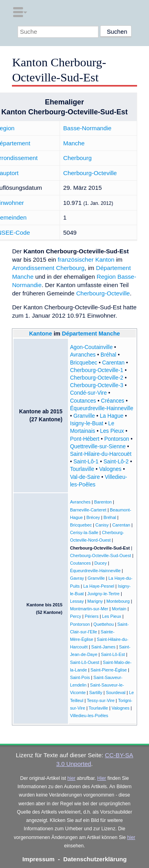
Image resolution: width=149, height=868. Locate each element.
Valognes (110, 469)
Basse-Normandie (87, 128)
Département (79, 334)
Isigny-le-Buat (87, 423)
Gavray (77, 578)
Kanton (105, 259)
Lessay (77, 601)
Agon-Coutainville (91, 347)
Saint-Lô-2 (116, 462)
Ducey (101, 563)
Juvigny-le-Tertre (104, 594)
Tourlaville (82, 469)
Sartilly (96, 692)
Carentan (113, 363)
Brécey (93, 517)
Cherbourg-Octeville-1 (97, 370)
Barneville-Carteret (88, 510)
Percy (75, 616)
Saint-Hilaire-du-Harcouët (101, 454)
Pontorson (116, 439)
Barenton (103, 502)
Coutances (83, 401)
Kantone (41, 334)
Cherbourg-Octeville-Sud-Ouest (101, 556)
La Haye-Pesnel (99, 586)
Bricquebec (84, 363)
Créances (113, 401)
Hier (102, 778)
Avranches (83, 355)
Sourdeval (115, 692)
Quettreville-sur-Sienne (98, 447)
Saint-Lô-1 (86, 462)
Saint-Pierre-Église (109, 670)
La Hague (111, 416)
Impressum (38, 859)
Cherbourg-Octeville (90, 173)
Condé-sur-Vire (88, 393)
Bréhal (108, 355)
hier (72, 778)
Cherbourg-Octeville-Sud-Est (100, 548)
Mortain (119, 609)
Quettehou (104, 624)
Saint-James (104, 647)
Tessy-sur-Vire (101, 700)
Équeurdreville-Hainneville (102, 408)
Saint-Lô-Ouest (85, 662)
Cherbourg (77, 158)
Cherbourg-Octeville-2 (97, 378)
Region (106, 277)
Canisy (102, 525)
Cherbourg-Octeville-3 (97, 385)
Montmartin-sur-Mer (89, 609)
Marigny (95, 601)
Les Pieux (112, 431)
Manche (74, 143)
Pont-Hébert (85, 439)
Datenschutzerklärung (95, 859)
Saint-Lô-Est (113, 654)
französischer (75, 259)
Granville (84, 416)
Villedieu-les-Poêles (89, 716)
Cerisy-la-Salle (84, 532)
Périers (92, 616)
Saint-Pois (80, 677)
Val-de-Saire (85, 477)
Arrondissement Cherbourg (48, 268)
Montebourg (118, 601)
